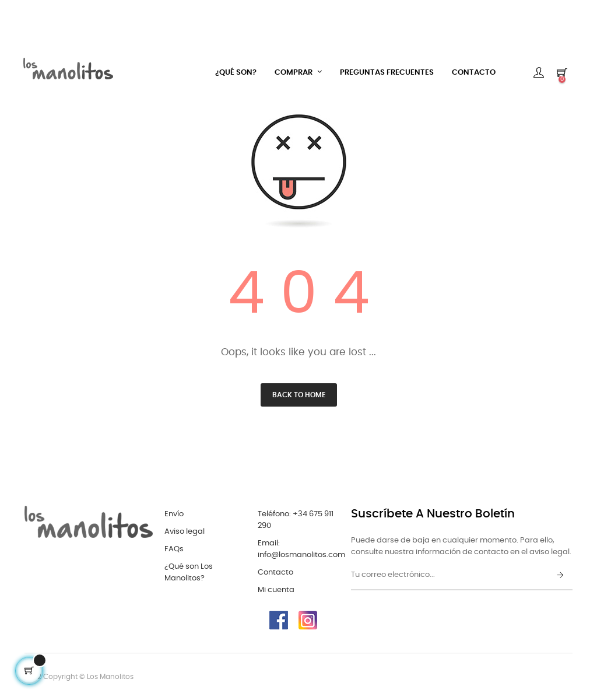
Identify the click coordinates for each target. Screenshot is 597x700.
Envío (174, 514)
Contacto (275, 573)
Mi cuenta (276, 590)
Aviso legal (185, 532)
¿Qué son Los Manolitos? (189, 573)
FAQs (174, 549)
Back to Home (299, 395)
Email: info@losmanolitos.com (301, 549)
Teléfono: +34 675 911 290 (296, 520)
